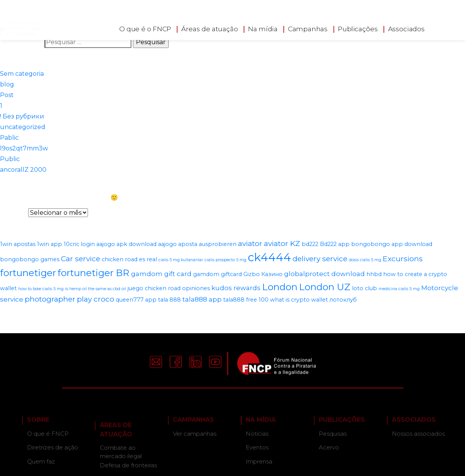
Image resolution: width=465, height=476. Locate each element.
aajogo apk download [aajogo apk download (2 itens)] (126, 244)
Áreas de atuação (210, 28)
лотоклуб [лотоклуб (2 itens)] (343, 300)
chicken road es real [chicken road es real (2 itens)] (129, 259)
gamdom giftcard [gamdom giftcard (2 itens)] (217, 274)
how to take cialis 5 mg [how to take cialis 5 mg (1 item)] (41, 289)
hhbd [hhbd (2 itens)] (374, 274)
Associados (406, 28)
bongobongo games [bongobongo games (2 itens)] (30, 259)
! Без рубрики (22, 116)
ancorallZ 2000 (23, 170)
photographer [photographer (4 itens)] (50, 299)
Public (10, 159)
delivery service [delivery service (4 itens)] (320, 259)
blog (7, 84)
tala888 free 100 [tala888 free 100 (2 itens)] (246, 300)
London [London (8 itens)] (280, 287)
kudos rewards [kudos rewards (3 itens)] (236, 288)
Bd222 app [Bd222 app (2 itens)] (335, 244)
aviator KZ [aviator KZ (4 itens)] (282, 243)
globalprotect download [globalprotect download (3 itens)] (324, 274)
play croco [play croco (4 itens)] (96, 299)
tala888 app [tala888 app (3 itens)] (202, 299)
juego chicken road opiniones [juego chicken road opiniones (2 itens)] (169, 288)
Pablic (9, 138)
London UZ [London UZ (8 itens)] (325, 287)
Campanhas (307, 28)
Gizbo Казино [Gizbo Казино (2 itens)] (263, 274)
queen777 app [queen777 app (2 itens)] (136, 300)
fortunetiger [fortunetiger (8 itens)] (28, 273)
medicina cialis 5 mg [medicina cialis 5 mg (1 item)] (399, 289)
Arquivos (13, 213)
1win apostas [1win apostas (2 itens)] (18, 244)
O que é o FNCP (145, 28)
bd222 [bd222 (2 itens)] (310, 244)
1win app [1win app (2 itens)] (50, 244)
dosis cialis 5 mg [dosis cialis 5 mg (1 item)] (365, 260)
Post (7, 95)
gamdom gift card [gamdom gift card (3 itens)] (161, 274)
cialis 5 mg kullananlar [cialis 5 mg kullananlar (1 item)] (181, 260)
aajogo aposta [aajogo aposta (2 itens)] (178, 244)
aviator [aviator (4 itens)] (250, 243)
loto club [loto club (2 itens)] (364, 288)
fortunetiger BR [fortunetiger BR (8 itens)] (93, 273)
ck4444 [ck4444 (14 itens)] (269, 257)
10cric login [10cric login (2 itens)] (79, 244)
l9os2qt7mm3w (24, 148)
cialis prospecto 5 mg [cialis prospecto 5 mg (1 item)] (225, 260)
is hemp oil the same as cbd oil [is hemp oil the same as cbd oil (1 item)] (96, 289)
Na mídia (263, 28)
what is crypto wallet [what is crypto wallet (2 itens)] (299, 300)
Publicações (358, 28)
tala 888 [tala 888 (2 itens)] (169, 300)
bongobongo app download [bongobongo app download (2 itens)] (392, 244)
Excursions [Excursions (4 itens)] (403, 259)
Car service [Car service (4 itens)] (81, 259)
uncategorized (23, 127)
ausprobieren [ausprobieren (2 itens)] (218, 244)
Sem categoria (22, 74)
